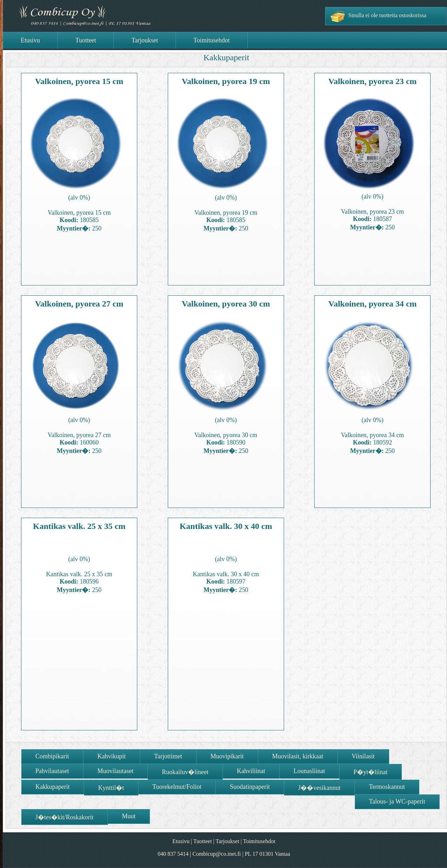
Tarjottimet (168, 756)
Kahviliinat (251, 771)
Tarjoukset (228, 841)
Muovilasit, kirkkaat (298, 756)
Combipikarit (52, 756)
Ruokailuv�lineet (185, 772)
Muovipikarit (227, 756)
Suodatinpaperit (250, 787)
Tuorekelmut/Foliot (177, 787)
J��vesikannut (319, 788)
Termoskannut (387, 787)
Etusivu (181, 841)
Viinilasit (363, 756)
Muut (129, 816)
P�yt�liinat (370, 772)
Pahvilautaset (52, 771)
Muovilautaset (115, 771)
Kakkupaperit (53, 787)
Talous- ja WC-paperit (397, 801)
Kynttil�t (111, 788)
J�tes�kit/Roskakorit (64, 817)
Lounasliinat (309, 771)
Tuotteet (203, 841)
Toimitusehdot (259, 841)
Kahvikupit (112, 756)
